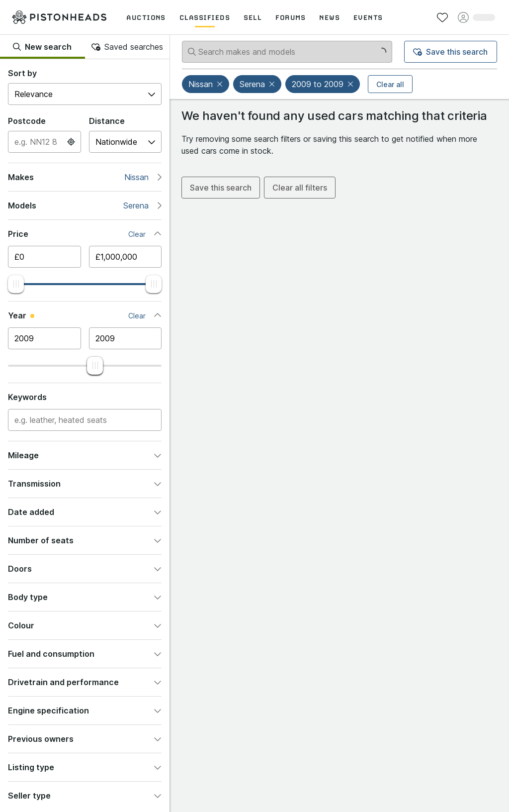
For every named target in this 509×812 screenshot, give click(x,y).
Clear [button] (137, 234)
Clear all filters (300, 188)
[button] (221, 84)
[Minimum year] (44, 338)
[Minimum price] (44, 257)
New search (42, 47)
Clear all (390, 84)
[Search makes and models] (287, 52)
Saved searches (127, 47)
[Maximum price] (126, 257)
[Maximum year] (126, 338)
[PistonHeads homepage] (59, 17)
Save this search (450, 52)
